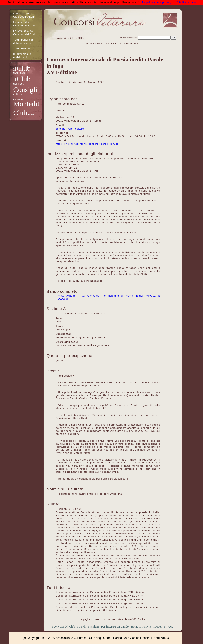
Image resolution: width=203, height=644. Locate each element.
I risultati (93, 627)
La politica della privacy (157, 2)
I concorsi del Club (64, 627)
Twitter (157, 627)
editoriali (19, 94)
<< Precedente (94, 44)
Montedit (26, 104)
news (31, 115)
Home (134, 627)
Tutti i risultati (22, 48)
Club (24, 68)
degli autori (20, 73)
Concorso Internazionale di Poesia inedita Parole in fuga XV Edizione (99, 596)
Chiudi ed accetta (186, 2)
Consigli (25, 90)
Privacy (169, 627)
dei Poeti (19, 84)
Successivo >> (131, 44)
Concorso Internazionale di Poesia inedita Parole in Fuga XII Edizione (100, 603)
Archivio (146, 627)
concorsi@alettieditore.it (71, 129)
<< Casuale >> (113, 44)
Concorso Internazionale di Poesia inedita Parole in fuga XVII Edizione (100, 592)
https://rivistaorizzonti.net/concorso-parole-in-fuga (87, 144)
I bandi (81, 627)
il (15, 69)
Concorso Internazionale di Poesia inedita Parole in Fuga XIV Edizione (100, 599)
